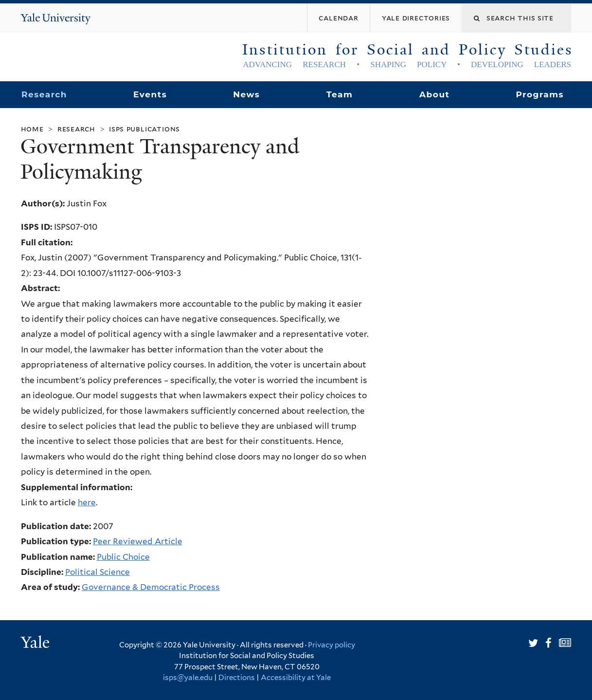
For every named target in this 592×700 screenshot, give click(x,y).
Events (150, 94)
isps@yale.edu (188, 678)
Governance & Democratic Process (151, 587)
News (246, 94)
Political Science (98, 572)
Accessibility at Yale (296, 678)
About (434, 94)
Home (32, 129)
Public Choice (123, 557)
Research (44, 94)
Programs (540, 94)
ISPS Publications (144, 129)
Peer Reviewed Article (138, 541)
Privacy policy (332, 645)
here (87, 502)
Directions (237, 678)
